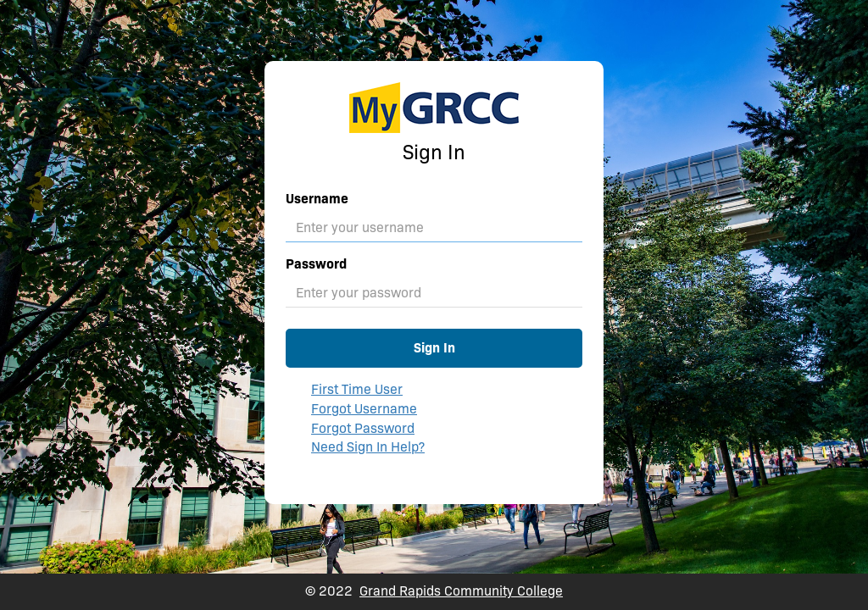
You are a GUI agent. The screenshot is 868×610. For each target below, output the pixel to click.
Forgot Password (363, 428)
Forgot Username (364, 409)
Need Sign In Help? (368, 447)
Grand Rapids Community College (461, 591)
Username (317, 199)
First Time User (357, 389)
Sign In (434, 348)
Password (316, 264)
